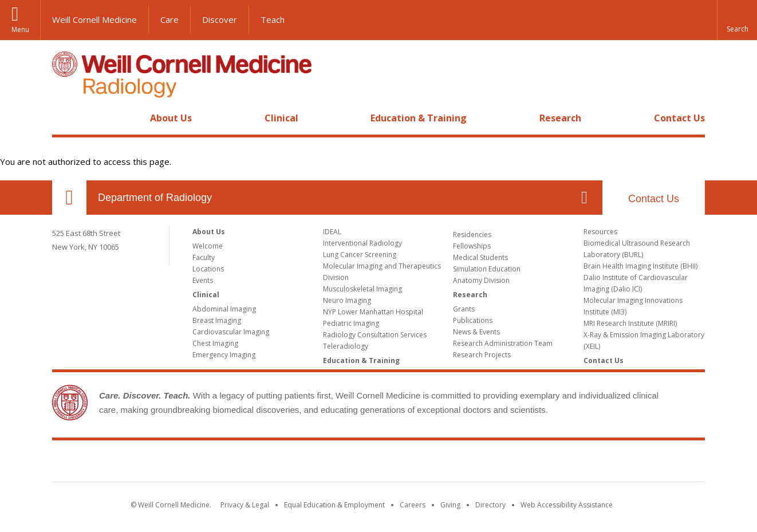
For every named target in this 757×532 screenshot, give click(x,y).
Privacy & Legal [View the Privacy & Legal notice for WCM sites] (245, 505)
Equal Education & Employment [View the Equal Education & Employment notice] (334, 505)
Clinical (281, 118)
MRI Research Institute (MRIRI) (630, 323)
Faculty (204, 257)
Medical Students (480, 257)
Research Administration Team (503, 343)
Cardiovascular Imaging (231, 332)
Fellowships (472, 246)
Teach (273, 19)
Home (65, 118)
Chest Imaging (215, 343)
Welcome (208, 246)
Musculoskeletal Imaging (362, 289)
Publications (473, 320)
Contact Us (679, 118)
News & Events (476, 332)
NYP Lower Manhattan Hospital (373, 312)
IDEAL (332, 232)
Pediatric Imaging (351, 323)
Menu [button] (20, 29)
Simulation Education (487, 269)
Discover (220, 19)
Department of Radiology (155, 198)
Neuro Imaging (347, 300)
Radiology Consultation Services (375, 335)
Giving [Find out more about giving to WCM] (450, 505)
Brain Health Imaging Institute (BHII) (640, 266)
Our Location (69, 198)
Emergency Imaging (224, 355)
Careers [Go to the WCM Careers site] (413, 505)
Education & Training (419, 118)
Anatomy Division (481, 280)
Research (560, 118)
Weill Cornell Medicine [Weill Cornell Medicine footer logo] (379, 463)
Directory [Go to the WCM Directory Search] (490, 505)
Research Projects (482, 355)
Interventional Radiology (362, 243)
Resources (600, 232)
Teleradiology (346, 346)
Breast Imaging (217, 320)
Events (203, 280)
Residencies (472, 235)
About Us (171, 118)
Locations (208, 269)
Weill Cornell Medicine (94, 19)
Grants (464, 309)
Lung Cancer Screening (360, 255)
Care (169, 19)
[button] (737, 20)
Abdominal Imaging (224, 309)
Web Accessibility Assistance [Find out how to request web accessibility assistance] (567, 505)
